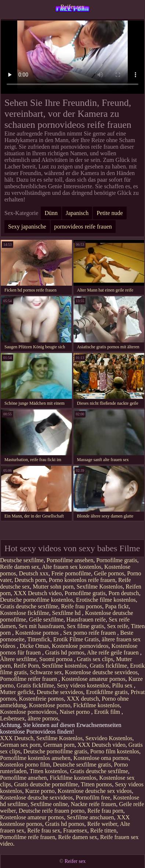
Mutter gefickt (17, 692)
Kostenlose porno (50, 705)
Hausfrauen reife (86, 620)
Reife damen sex (20, 567)
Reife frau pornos (81, 606)
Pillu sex (123, 685)
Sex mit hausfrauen (41, 626)
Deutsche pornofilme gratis (55, 751)
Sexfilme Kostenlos (99, 587)
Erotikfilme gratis (107, 692)
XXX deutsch (83, 699)
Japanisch (77, 213)
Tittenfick (39, 639)
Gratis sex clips (95, 659)
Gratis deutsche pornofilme (46, 784)
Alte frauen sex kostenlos (72, 567)
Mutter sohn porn (53, 587)
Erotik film (108, 712)
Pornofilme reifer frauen (29, 679)
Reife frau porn (105, 811)
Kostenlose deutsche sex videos (95, 791)
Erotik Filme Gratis (76, 639)
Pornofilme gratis (117, 560)
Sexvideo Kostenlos (109, 738)
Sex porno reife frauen (90, 633)
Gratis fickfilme (108, 666)
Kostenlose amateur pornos (93, 679)
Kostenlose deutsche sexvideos (101, 672)
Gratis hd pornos (65, 652)
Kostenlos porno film (25, 765)
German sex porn (20, 745)
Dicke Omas (35, 646)
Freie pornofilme (71, 573)
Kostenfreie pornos (41, 699)
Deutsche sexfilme (22, 560)
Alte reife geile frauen (114, 652)
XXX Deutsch (17, 738)
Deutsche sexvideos (60, 692)
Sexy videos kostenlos (83, 685)
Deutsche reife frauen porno (52, 811)
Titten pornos (96, 784)
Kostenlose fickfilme (25, 613)
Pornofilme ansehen (70, 560)
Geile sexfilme (46, 620)
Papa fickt (117, 606)
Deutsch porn (30, 580)
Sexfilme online (49, 804)
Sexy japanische (27, 227)
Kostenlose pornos (38, 633)
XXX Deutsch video (38, 593)
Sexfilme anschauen (90, 817)
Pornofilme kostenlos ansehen (35, 758)
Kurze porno (40, 791)
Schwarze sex (46, 672)
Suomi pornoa (57, 659)
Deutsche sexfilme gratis (82, 765)
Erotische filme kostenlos (106, 600)
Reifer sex (72, 7)
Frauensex (75, 830)
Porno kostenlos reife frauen (82, 580)
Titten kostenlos (48, 771)
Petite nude (110, 213)
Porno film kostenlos (115, 751)
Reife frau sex (44, 830)
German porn (59, 745)
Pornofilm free (93, 797)
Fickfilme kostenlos (97, 705)
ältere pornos (43, 718)
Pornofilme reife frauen (28, 837)
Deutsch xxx (34, 573)
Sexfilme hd (67, 613)
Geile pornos (109, 573)
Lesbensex (12, 718)
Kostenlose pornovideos (80, 646)
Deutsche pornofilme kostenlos (37, 600)
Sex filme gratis (85, 626)
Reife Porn (26, 666)
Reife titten (104, 830)
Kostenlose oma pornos (101, 758)
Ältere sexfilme (18, 659)
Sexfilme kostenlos (64, 666)
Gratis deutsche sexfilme (29, 606)
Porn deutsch (124, 593)
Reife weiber (102, 824)
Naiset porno (75, 712)
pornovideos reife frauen (83, 227)
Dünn (51, 213)
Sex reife (118, 626)
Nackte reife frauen (93, 804)
